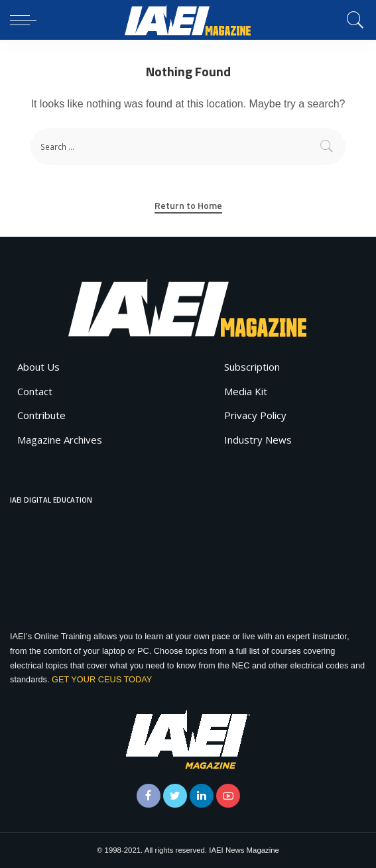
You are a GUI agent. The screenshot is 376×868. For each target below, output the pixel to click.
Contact (35, 391)
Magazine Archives (60, 440)
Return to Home (188, 205)
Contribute (41, 415)
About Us (38, 367)
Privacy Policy (255, 415)
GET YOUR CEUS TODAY (102, 679)
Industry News (258, 440)
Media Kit (246, 391)
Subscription (252, 367)
